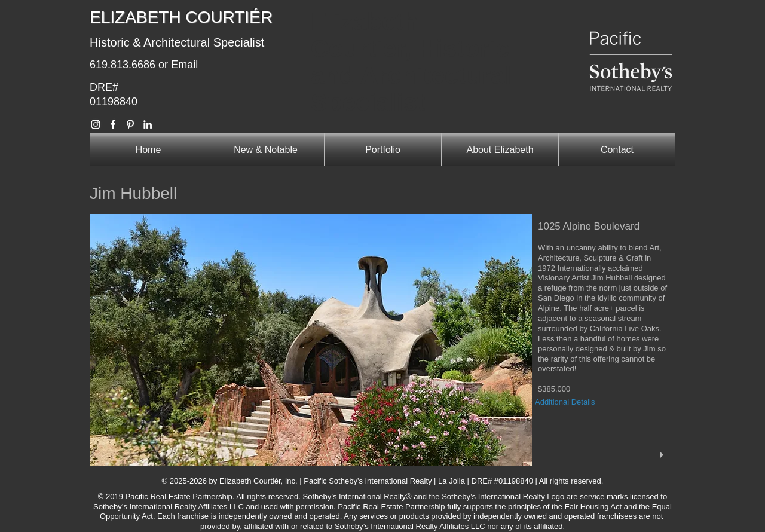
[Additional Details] (574, 403)
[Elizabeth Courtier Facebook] (113, 124)
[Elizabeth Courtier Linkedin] (148, 124)
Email (184, 65)
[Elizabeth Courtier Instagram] (96, 124)
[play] (663, 455)
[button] (383, 340)
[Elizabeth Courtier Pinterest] (130, 124)
